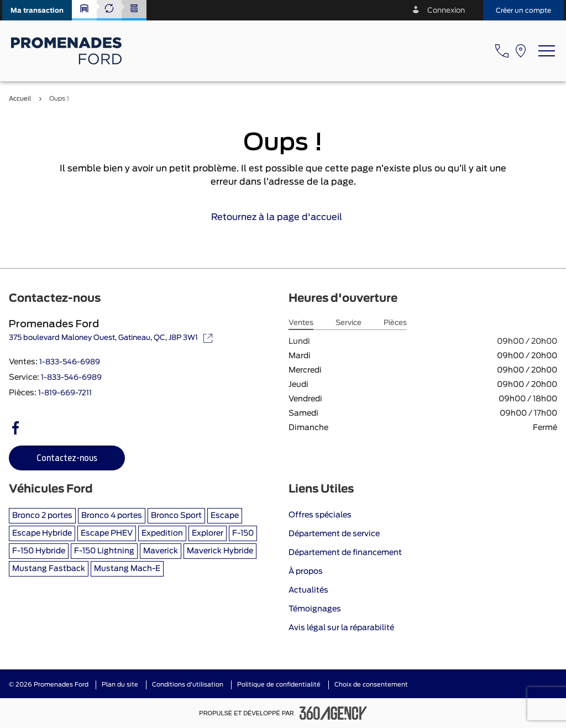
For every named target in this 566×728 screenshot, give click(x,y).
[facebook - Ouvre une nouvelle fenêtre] (15, 428)
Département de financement (345, 553)
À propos (306, 572)
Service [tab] (348, 323)
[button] (37, 10)
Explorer (208, 533)
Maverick (161, 551)
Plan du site (120, 685)
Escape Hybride (42, 533)
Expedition (162, 533)
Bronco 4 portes (112, 516)
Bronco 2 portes (42, 516)
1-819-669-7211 (65, 393)
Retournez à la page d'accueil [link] (283, 217)
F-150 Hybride (39, 551)
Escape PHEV (107, 533)
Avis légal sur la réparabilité (341, 628)
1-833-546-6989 (70, 362)
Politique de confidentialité (279, 685)
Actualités (308, 590)
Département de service (334, 534)
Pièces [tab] (395, 323)
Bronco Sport (176, 516)
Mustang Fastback (49, 569)
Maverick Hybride (220, 551)
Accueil (20, 99)
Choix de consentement (371, 685)
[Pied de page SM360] (333, 713)
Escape (225, 516)
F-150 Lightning (104, 551)
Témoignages (315, 609)
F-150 (243, 533)
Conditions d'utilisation (188, 685)
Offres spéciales (320, 515)
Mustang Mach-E (127, 569)
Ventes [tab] (301, 323)
